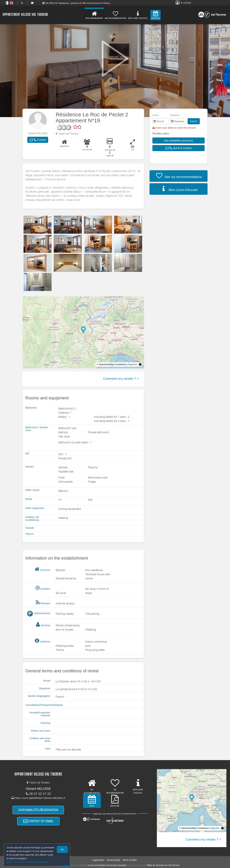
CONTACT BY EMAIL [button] (38, 821)
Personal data (113, 860)
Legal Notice (98, 860)
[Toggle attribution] (140, 364)
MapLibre (133, 364)
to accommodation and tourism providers (107, 865)
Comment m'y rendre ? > (121, 379)
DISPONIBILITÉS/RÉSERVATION (38, 810)
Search (194, 121)
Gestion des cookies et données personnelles (27, 862)
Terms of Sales (130, 860)
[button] (38, 140)
